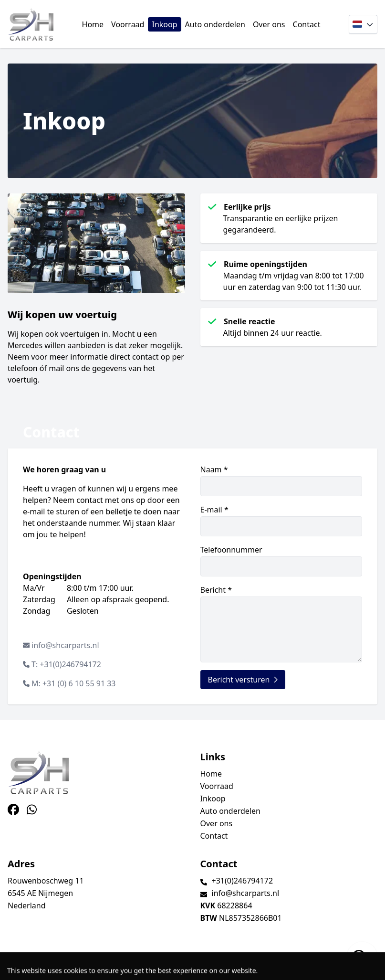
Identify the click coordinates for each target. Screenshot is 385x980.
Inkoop (164, 24)
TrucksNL (67, 967)
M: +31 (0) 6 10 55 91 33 (74, 683)
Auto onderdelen (215, 24)
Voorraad (128, 24)
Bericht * (281, 623)
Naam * (281, 480)
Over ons (269, 24)
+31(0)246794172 (243, 881)
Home (93, 24)
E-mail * (281, 520)
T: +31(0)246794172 (66, 664)
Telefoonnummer (281, 560)
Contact (307, 24)
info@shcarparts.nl (65, 645)
